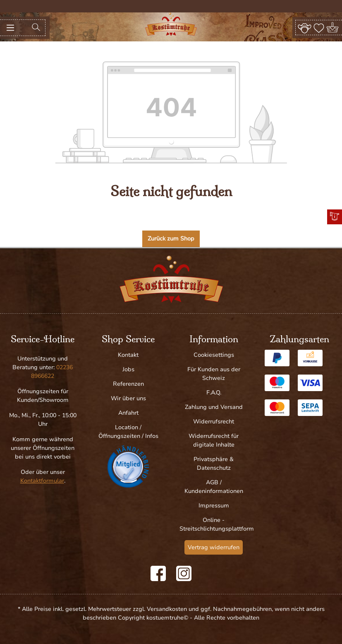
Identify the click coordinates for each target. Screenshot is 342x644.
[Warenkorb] (333, 28)
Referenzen (128, 384)
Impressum (214, 506)
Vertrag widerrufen (214, 547)
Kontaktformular (42, 481)
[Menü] (10, 28)
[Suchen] (36, 28)
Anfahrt (128, 413)
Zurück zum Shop (171, 239)
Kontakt (128, 355)
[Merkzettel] (319, 27)
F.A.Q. (214, 393)
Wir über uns (128, 398)
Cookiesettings (214, 355)
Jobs (128, 369)
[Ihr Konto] (305, 27)
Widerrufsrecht (214, 422)
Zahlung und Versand (214, 407)
